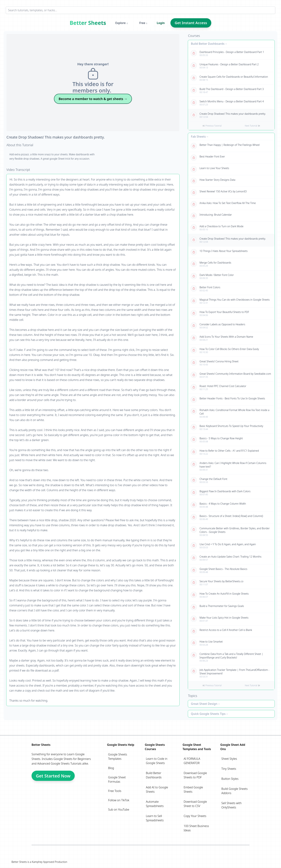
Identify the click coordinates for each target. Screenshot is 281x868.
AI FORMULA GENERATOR (192, 761)
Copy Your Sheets (195, 816)
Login (161, 23)
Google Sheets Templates (118, 757)
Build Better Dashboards (208, 44)
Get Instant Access (191, 23)
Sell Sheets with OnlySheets (231, 805)
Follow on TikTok (119, 800)
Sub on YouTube (119, 809)
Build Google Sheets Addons (234, 791)
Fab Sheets (198, 137)
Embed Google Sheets (193, 789)
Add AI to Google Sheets (157, 789)
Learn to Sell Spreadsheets (155, 818)
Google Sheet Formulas (117, 779)
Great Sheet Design (204, 704)
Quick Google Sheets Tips (208, 714)
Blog (111, 768)
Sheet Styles (229, 759)
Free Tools (115, 791)
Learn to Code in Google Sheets (157, 761)
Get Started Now (53, 776)
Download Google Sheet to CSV (195, 804)
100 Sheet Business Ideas (196, 828)
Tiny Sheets (229, 769)
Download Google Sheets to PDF (195, 775)
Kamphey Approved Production (50, 862)
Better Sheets (88, 23)
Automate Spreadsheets (155, 804)
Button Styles (230, 779)
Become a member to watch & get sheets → (93, 99)
